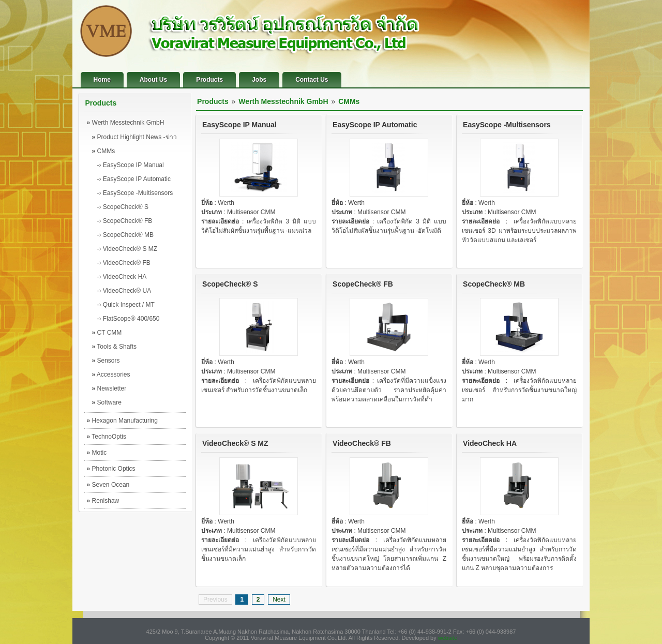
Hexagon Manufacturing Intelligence (122, 423)
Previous (215, 600)
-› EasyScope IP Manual (131, 165)
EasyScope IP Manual (239, 125)
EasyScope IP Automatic (375, 125)
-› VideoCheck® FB (124, 263)
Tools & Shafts (115, 347)
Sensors (106, 361)
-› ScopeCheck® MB (126, 235)
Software (107, 402)
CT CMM (107, 333)
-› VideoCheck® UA (124, 291)
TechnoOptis (107, 437)
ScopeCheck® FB (363, 284)
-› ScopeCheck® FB (125, 221)
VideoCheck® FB (362, 443)
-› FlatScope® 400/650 (129, 319)
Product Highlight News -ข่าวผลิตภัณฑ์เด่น (134, 139)
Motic (97, 453)
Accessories (111, 375)
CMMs (104, 151)
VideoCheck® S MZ (235, 443)
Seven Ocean (108, 485)
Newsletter (109, 388)
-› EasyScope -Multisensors (135, 193)
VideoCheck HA (490, 443)
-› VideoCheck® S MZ (127, 249)
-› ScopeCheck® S (123, 207)
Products (209, 80)
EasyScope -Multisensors (507, 125)
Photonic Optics (111, 469)
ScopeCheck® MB (494, 284)
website (448, 638)
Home (102, 80)
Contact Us (312, 80)
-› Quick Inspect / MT (126, 305)
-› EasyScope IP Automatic (134, 179)
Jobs (259, 80)
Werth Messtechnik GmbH (126, 123)
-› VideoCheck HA (122, 277)
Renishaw (103, 501)
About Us (153, 80)
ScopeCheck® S (230, 284)
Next (279, 600)
